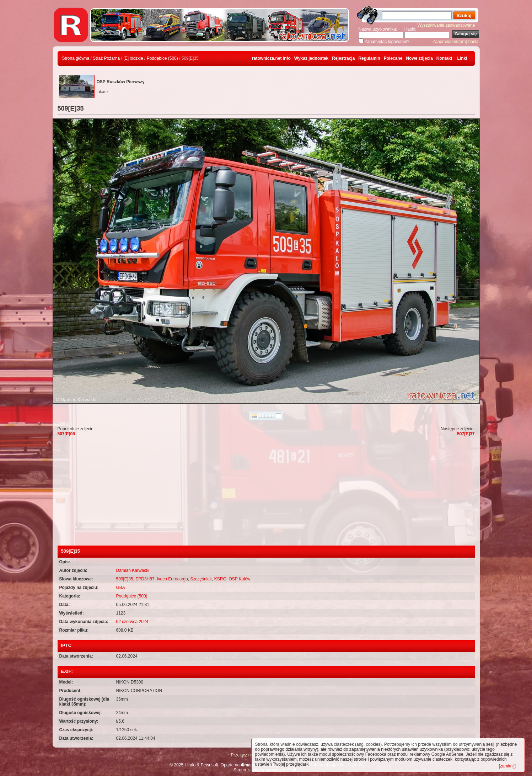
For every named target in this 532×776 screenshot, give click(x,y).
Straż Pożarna (106, 58)
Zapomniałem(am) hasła (455, 42)
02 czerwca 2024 (132, 622)
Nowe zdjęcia (419, 58)
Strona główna (76, 58)
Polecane (393, 58)
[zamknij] (507, 766)
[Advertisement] (266, 492)
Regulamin (369, 58)
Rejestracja (343, 58)
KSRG (220, 579)
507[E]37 (466, 434)
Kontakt (444, 58)
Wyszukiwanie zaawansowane (446, 25)
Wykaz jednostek (311, 58)
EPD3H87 (145, 579)
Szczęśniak (201, 579)
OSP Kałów (239, 579)
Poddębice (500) (162, 58)
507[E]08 (66, 434)
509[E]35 (125, 579)
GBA (121, 588)
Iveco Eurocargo (172, 579)
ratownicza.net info (271, 58)
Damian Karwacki (133, 570)
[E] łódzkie (133, 58)
